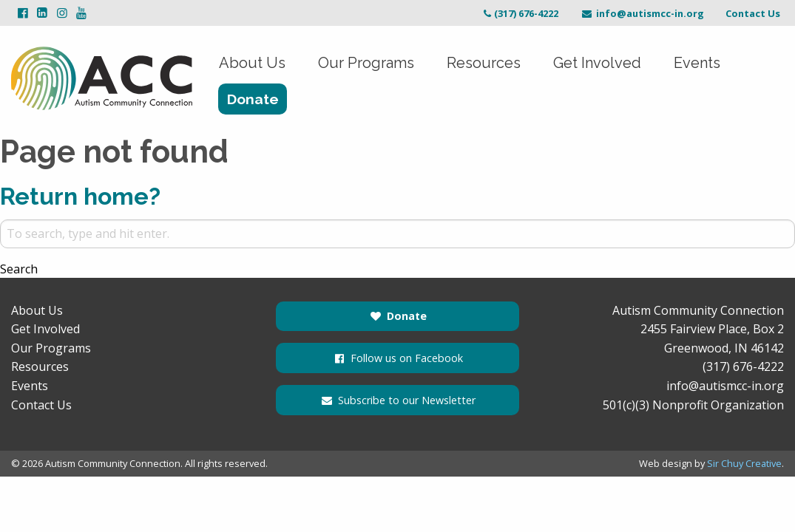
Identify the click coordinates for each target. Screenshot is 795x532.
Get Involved (597, 63)
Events (697, 63)
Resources (484, 63)
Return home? (80, 196)
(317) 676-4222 (520, 13)
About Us (252, 63)
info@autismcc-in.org (642, 13)
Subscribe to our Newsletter (397, 400)
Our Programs (366, 63)
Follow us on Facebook (397, 358)
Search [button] (19, 269)
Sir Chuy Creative (744, 463)
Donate (253, 99)
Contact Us (753, 13)
